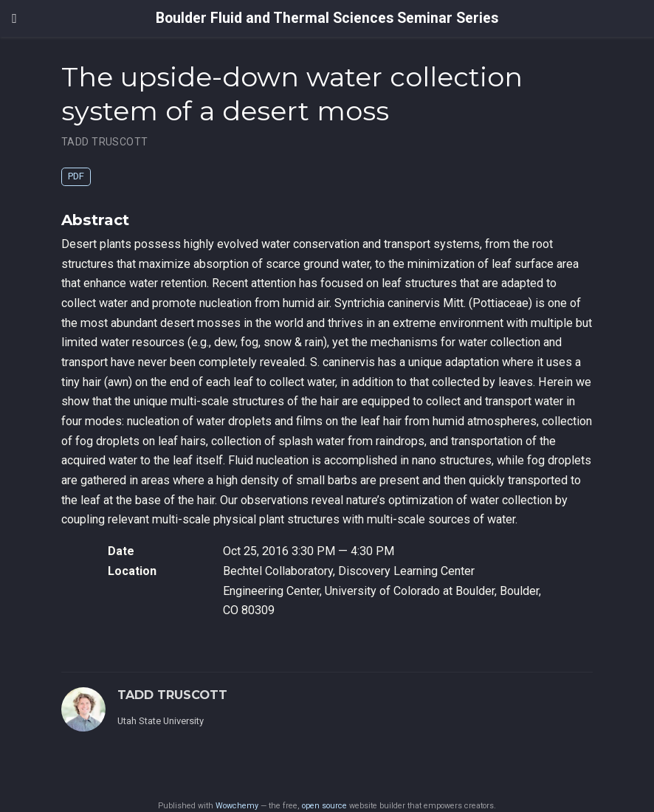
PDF (76, 176)
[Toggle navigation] (14, 18)
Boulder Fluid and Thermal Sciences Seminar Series (327, 18)
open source (324, 806)
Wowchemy (237, 806)
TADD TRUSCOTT (104, 142)
